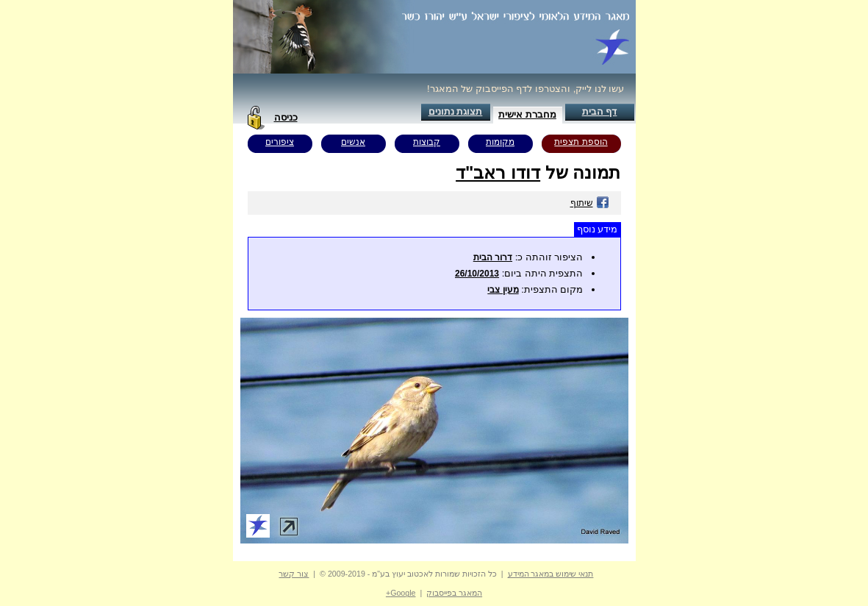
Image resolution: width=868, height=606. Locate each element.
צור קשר (294, 574)
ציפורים (280, 142)
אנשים (353, 142)
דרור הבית (493, 257)
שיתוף (590, 203)
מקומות (500, 142)
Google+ (401, 593)
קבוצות (427, 142)
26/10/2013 (477, 274)
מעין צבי (503, 290)
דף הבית (600, 111)
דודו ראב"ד (498, 172)
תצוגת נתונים (456, 111)
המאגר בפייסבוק (454, 593)
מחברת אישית (527, 114)
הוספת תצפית (581, 142)
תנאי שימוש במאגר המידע (551, 574)
